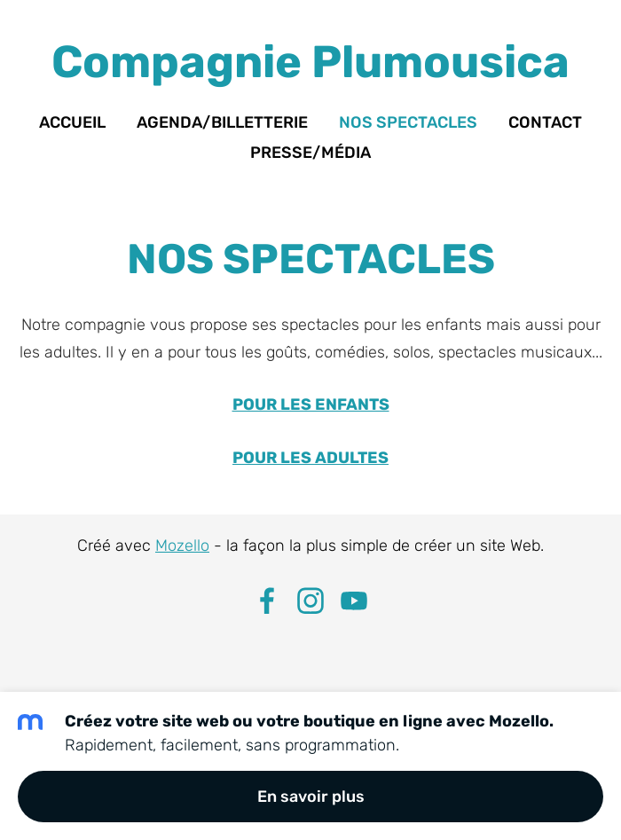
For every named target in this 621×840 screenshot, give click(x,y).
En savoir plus (311, 797)
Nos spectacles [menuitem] (408, 122)
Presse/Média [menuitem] (310, 153)
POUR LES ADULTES (310, 458)
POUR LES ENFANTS (311, 404)
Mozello (182, 546)
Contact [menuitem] (545, 122)
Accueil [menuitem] (72, 122)
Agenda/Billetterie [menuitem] (222, 122)
